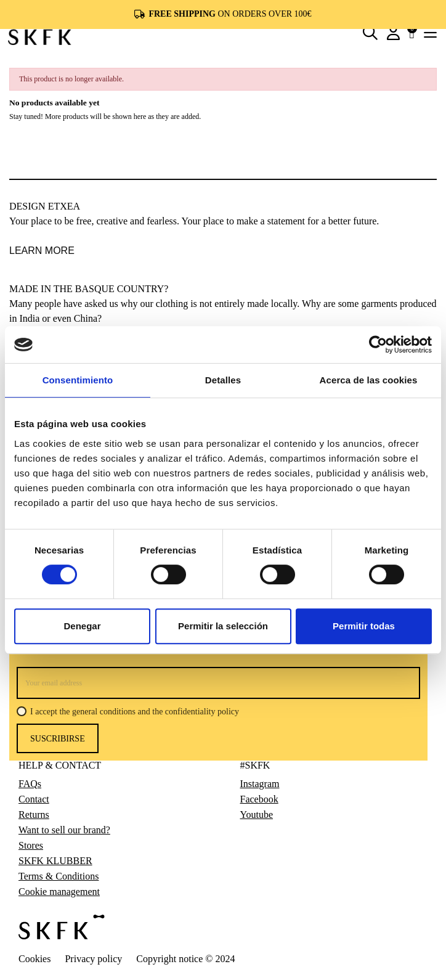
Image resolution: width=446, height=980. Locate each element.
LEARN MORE (42, 251)
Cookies (34, 959)
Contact (34, 799)
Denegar (82, 626)
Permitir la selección (223, 626)
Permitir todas (364, 626)
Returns (34, 815)
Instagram (260, 784)
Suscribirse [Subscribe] (58, 739)
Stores (31, 846)
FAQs (30, 784)
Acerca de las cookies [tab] (369, 380)
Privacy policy (93, 959)
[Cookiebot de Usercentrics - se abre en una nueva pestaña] (378, 345)
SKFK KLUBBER (55, 861)
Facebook (259, 799)
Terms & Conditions (59, 876)
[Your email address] (218, 683)
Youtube (257, 815)
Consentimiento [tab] (78, 380)
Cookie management (59, 892)
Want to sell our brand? (64, 830)
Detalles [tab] (223, 380)
